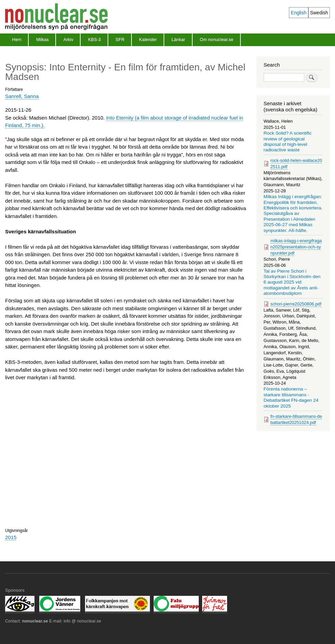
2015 (11, 537)
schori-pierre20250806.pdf (296, 304)
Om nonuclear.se (217, 39)
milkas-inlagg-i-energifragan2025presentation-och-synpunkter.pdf (296, 247)
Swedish (319, 13)
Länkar (178, 39)
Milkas (43, 39)
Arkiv (68, 39)
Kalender (148, 39)
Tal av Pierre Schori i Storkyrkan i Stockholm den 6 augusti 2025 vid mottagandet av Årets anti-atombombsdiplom (292, 282)
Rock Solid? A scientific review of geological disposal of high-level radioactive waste (288, 141)
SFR (120, 39)
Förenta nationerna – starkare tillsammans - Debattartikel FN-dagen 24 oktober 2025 (291, 397)
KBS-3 (95, 39)
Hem (17, 39)
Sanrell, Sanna (22, 96)
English (299, 13)
